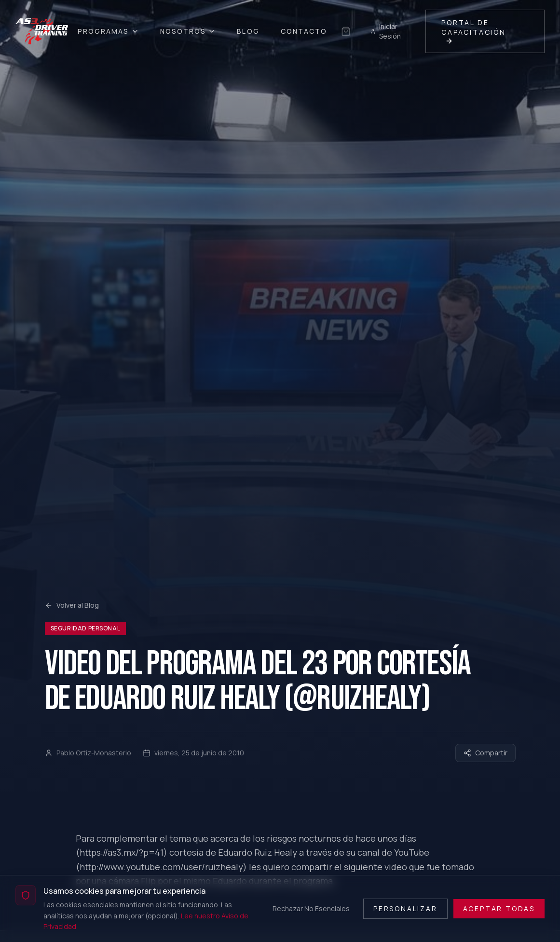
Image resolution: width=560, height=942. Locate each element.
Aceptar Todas (499, 908)
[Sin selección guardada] (346, 31)
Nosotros (188, 31)
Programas (108, 31)
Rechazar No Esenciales (311, 908)
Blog (248, 31)
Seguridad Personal (86, 628)
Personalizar (405, 908)
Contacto (304, 31)
